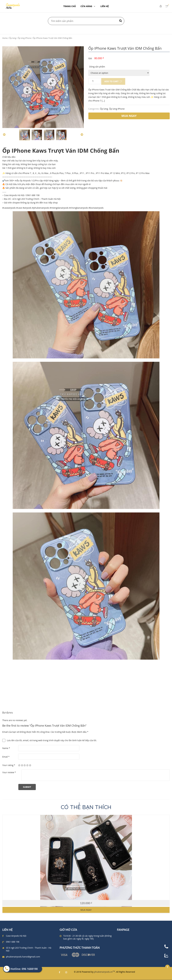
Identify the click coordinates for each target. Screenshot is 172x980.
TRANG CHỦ (70, 6)
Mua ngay (86, 910)
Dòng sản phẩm (97, 67)
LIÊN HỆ (105, 6)
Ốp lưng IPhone (24, 38)
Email (6, 757)
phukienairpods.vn (104, 972)
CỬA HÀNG (88, 6)
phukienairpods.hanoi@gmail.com (23, 957)
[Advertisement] (86, 690)
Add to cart (112, 81)
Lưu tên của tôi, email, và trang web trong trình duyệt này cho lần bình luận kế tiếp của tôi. (52, 740)
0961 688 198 (13, 942)
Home (5, 38)
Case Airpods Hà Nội (16, 936)
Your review (9, 772)
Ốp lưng (13, 38)
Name (6, 748)
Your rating (9, 765)
